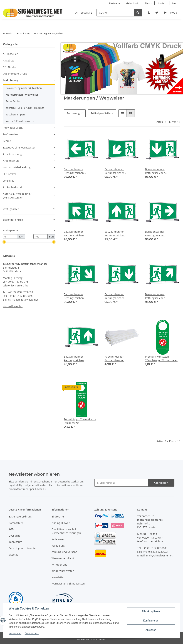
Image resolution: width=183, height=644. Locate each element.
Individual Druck (13, 128)
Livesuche (14, 536)
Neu (175, 3)
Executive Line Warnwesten (19, 148)
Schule (7, 141)
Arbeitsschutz (11, 161)
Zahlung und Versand (64, 552)
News (148, 3)
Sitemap (13, 555)
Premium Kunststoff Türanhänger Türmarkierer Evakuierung (161, 359)
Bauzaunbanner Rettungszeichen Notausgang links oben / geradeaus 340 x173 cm (119, 234)
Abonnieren (161, 483)
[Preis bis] (40, 237)
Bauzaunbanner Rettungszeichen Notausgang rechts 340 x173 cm (162, 234)
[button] (149, 13)
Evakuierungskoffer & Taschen (24, 88)
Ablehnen (151, 630)
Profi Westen (10, 134)
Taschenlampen (15, 114)
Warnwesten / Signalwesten (68, 584)
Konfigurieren (151, 621)
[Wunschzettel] (157, 13)
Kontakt (162, 3)
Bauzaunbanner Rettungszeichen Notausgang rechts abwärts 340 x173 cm (80, 296)
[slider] (4, 242)
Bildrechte (58, 517)
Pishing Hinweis (61, 523)
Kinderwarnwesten (63, 571)
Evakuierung (10, 80)
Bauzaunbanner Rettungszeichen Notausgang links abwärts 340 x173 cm (120, 171)
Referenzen (58, 539)
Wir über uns (59, 565)
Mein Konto (133, 3)
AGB (11, 529)
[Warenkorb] (170, 13)
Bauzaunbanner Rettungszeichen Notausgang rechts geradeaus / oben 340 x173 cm (80, 359)
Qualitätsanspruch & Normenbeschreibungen (66, 531)
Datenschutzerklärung (71, 481)
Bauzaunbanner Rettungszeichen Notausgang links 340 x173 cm (80, 171)
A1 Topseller (10, 54)
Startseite (114, 3)
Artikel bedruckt (12, 187)
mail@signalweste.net (25, 300)
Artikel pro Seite (101, 113)
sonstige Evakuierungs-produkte (25, 108)
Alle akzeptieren (151, 611)
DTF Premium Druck (15, 74)
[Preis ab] (10, 237)
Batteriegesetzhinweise (23, 548)
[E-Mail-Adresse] (121, 483)
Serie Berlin (13, 101)
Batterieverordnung (20, 517)
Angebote (9, 60)
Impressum (15, 542)
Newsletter (58, 577)
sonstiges (8, 181)
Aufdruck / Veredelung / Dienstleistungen (17, 196)
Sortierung (73, 113)
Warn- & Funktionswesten (21, 121)
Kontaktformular (13, 306)
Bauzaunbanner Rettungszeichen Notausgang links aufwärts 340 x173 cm (80, 234)
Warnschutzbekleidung (17, 167)
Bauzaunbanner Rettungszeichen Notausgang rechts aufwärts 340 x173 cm (162, 296)
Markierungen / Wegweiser (22, 95)
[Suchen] (115, 13)
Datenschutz (16, 523)
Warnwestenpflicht (63, 558)
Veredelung (58, 546)
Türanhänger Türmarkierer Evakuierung (80, 421)
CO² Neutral (10, 67)
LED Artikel (9, 174)
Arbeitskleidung (12, 154)
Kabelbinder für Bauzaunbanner (114, 358)
